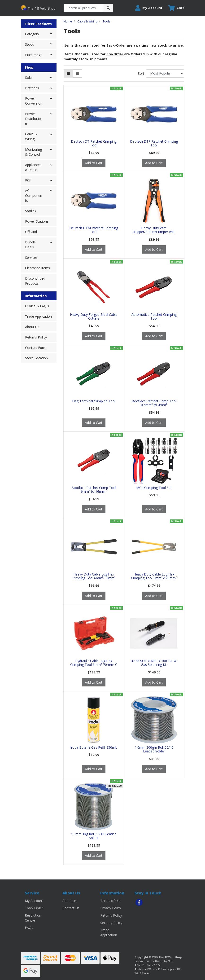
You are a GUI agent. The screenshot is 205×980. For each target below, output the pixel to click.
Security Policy (111, 923)
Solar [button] (29, 77)
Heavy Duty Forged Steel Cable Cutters (94, 316)
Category (41, 34)
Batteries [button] (32, 88)
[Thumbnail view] (68, 73)
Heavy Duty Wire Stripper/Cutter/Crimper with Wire (154, 232)
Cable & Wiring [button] (31, 136)
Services (31, 257)
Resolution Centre (33, 918)
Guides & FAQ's (37, 306)
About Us (32, 327)
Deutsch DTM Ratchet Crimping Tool (94, 230)
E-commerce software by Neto (154, 961)
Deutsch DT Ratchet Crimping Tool (94, 143)
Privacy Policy (111, 908)
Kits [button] (28, 180)
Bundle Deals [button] (30, 245)
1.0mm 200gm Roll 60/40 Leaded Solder (154, 749)
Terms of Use (111, 901)
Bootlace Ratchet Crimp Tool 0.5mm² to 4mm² (154, 403)
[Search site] (108, 8)
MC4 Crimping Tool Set (154, 488)
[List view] (78, 73)
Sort (141, 73)
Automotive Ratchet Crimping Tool (154, 316)
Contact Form (36, 348)
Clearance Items (37, 268)
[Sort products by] (165, 73)
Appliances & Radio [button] (33, 167)
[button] (149, 8)
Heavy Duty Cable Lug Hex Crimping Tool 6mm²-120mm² (154, 576)
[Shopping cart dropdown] (176, 8)
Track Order (34, 908)
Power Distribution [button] (33, 119)
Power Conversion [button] (34, 101)
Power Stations (37, 221)
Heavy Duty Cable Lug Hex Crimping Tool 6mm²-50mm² (94, 576)
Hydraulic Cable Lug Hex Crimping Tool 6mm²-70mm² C (94, 663)
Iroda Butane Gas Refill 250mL (94, 747)
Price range (41, 54)
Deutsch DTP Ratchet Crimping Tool (154, 143)
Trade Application (38, 316)
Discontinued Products (35, 281)
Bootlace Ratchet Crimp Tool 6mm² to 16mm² (94, 490)
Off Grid (31, 232)
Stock (41, 44)
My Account (34, 901)
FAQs (29, 928)
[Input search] (84, 8)
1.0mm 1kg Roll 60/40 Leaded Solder (94, 836)
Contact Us (71, 908)
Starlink (31, 211)
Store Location (36, 358)
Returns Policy (36, 337)
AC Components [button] (34, 196)
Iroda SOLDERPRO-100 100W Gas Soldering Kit (154, 663)
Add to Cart (94, 163)
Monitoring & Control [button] (33, 152)
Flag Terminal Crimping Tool (94, 401)
